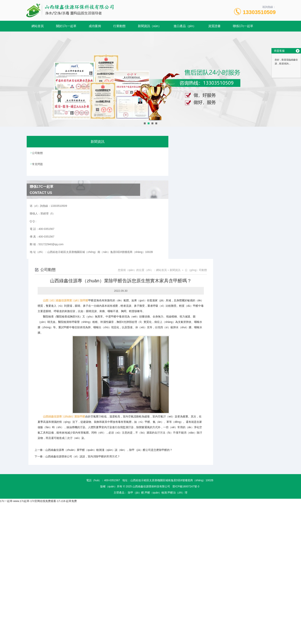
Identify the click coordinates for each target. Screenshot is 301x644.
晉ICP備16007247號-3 (186, 363)
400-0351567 (112, 357)
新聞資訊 (238, 147)
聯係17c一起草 (243, 26)
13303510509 (259, 12)
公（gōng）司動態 (258, 147)
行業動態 (119, 26)
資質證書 (214, 26)
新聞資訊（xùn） (150, 26)
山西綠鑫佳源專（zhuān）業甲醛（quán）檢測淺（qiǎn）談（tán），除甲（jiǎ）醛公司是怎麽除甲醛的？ (171, 327)
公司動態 (38, 153)
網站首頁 (38, 26)
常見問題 (38, 164)
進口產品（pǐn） (185, 26)
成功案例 (95, 26)
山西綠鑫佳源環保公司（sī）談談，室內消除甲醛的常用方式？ (145, 333)
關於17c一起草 (66, 26)
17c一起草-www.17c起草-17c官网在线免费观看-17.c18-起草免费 (38, 378)
